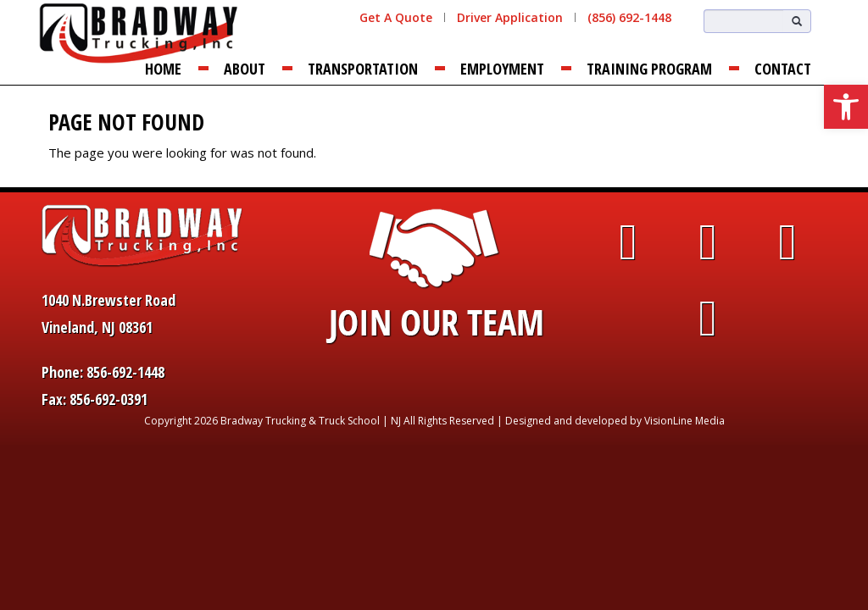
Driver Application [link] (510, 17)
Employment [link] (502, 69)
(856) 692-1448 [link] (629, 17)
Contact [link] (783, 69)
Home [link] (163, 69)
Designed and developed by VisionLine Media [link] (615, 421)
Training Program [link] (649, 69)
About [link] (245, 69)
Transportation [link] (363, 69)
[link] (846, 107)
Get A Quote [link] (396, 17)
